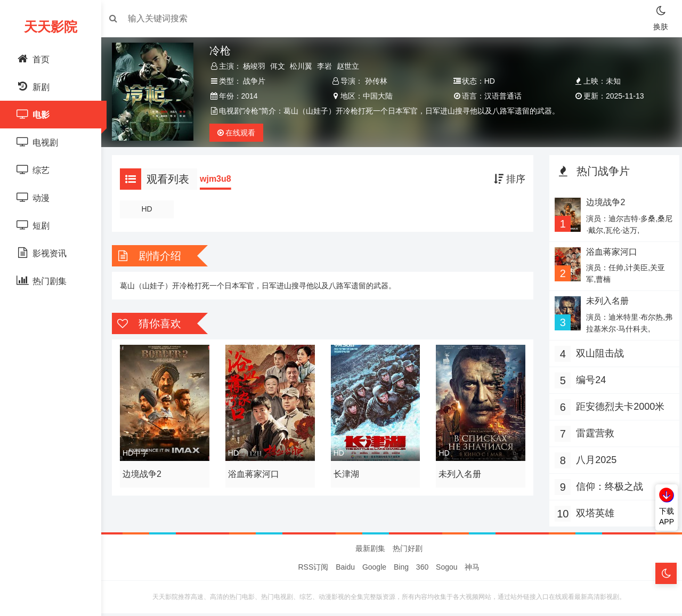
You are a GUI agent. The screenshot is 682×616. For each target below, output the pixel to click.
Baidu (345, 570)
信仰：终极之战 (607, 487)
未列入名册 (459, 471)
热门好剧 (408, 551)
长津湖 (347, 471)
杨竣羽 (258, 66)
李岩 (328, 66)
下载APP (667, 516)
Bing (401, 570)
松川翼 (305, 66)
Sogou (446, 570)
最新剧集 (370, 551)
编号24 (588, 380)
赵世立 (352, 66)
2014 (253, 96)
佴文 (281, 66)
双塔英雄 (592, 513)
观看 (240, 133)
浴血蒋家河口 (257, 471)
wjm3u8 (221, 179)
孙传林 (377, 81)
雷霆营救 (592, 433)
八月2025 (594, 460)
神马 (472, 570)
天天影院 (51, 27)
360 (422, 570)
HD (151, 209)
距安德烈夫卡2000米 (618, 407)
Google (374, 570)
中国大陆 (379, 96)
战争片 (258, 81)
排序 (507, 179)
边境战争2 (147, 471)
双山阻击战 (597, 353)
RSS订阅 (314, 570)
